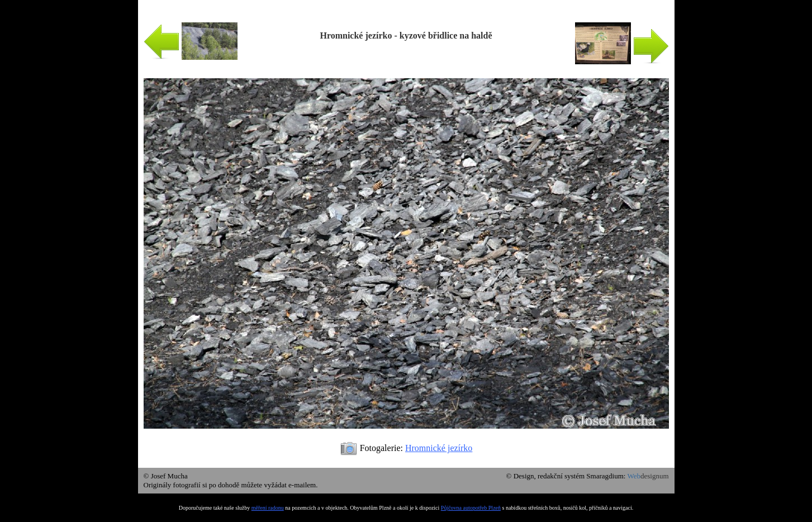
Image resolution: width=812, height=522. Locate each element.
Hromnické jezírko (439, 448)
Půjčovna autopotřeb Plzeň (471, 508)
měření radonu (268, 508)
